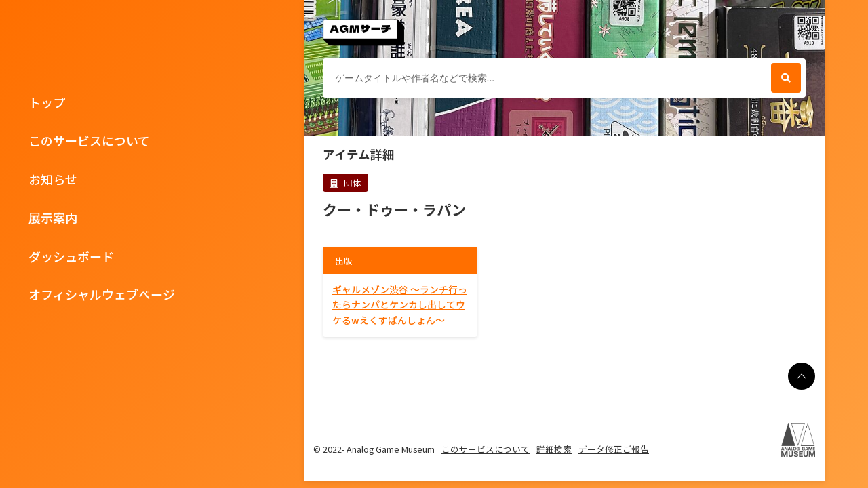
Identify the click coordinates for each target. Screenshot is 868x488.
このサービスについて (89, 140)
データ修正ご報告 (614, 449)
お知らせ (53, 179)
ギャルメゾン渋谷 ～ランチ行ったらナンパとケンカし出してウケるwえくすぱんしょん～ (400, 305)
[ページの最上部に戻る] (802, 376)
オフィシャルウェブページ (102, 294)
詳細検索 (554, 449)
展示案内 (53, 218)
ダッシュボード (71, 256)
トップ (47, 102)
